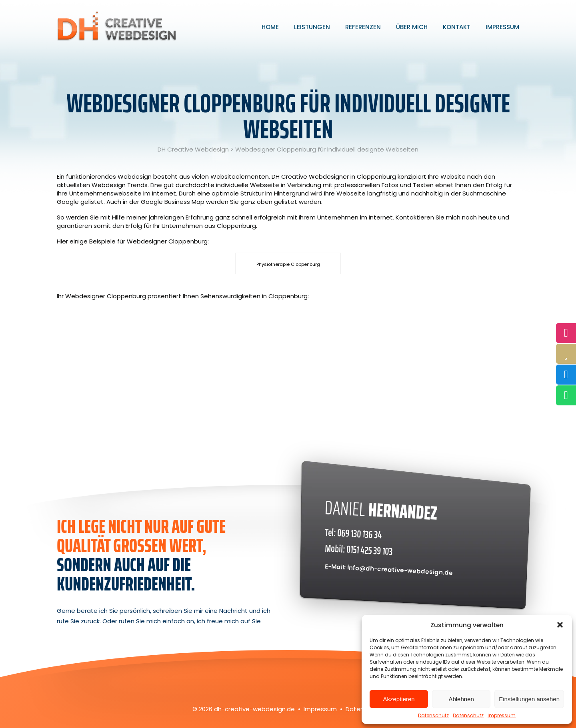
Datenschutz (433, 715)
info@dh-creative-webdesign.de (400, 570)
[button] (560, 625)
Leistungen (312, 27)
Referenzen (363, 27)
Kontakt (457, 27)
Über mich (412, 27)
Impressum (502, 715)
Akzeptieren (399, 699)
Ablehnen (461, 699)
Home (270, 27)
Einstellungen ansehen (529, 699)
